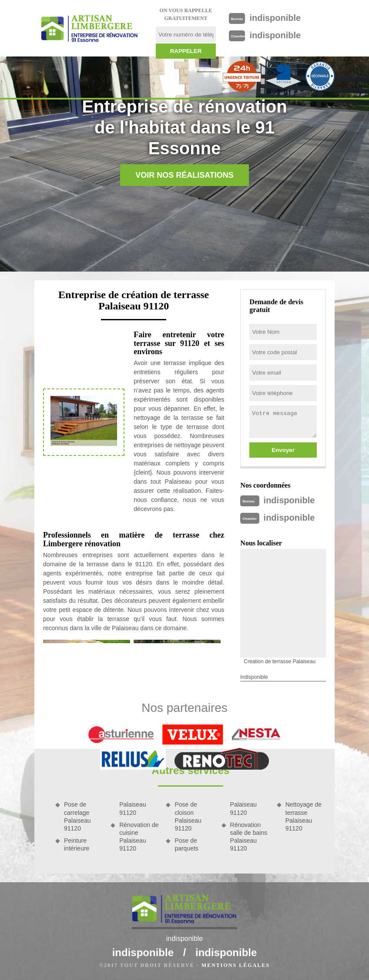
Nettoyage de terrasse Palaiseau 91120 (304, 816)
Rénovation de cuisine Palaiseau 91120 (139, 837)
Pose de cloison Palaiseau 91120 (188, 816)
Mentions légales (236, 965)
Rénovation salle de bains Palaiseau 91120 (249, 837)
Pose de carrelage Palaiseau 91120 (77, 816)
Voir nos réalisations (184, 175)
